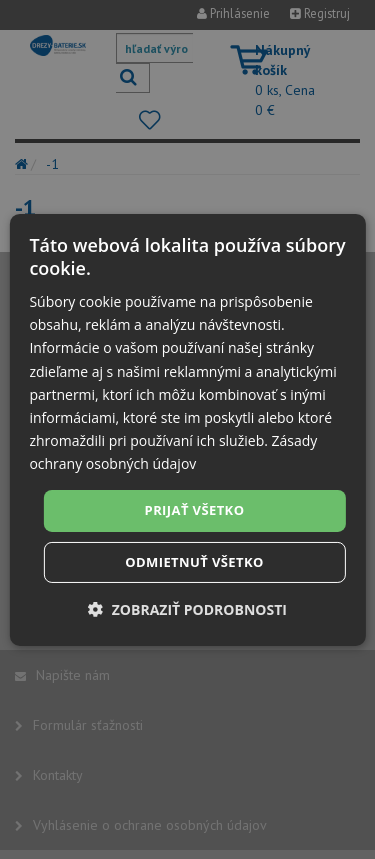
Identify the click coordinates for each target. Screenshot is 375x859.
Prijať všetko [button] (195, 510)
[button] (187, 609)
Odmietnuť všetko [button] (194, 562)
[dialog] (187, 429)
